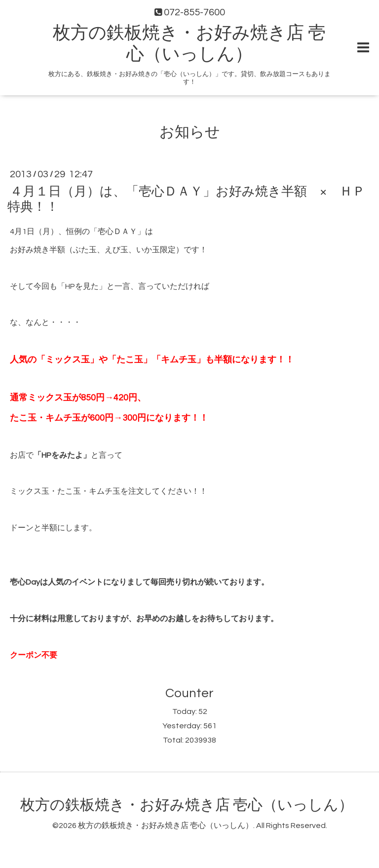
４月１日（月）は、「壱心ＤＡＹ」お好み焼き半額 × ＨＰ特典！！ (186, 199)
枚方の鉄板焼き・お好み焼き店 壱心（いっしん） (187, 805)
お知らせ (190, 132)
